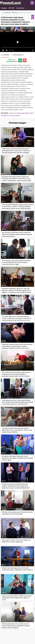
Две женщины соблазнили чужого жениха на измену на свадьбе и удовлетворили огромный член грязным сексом (17, 234)
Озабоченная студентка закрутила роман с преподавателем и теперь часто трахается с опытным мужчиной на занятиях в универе (16, 151)
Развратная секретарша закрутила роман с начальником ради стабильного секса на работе (17, 569)
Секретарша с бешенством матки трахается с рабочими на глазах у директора (16, 541)
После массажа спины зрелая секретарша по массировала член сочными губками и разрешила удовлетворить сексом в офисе (16, 374)
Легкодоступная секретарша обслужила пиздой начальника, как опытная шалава (17, 513)
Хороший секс (5, 115)
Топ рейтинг (20, 8)
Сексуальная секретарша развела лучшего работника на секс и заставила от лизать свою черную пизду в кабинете (17, 430)
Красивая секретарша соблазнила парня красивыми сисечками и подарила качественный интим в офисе (17, 458)
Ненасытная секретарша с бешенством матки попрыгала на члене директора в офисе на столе (17, 598)
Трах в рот (13, 113)
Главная (4, 8)
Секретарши (21, 113)
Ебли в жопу (29, 113)
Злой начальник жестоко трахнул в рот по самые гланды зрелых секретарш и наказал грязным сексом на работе (16, 626)
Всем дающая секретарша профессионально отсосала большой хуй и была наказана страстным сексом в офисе (16, 262)
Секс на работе (15, 115)
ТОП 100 (11, 8)
